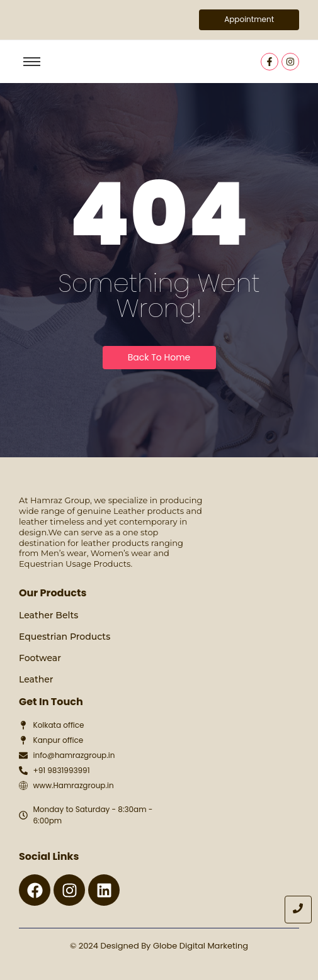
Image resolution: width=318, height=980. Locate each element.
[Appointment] (249, 20)
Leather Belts (48, 615)
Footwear (40, 658)
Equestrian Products (65, 637)
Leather (36, 679)
